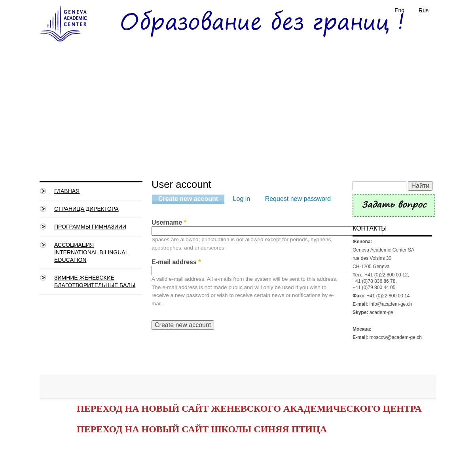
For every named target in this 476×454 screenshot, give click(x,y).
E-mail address (176, 262)
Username (169, 222)
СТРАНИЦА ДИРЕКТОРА (86, 209)
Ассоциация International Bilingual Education (91, 252)
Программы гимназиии (90, 227)
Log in (242, 199)
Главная (67, 191)
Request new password (298, 199)
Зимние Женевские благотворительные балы (95, 281)
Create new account (191, 199)
